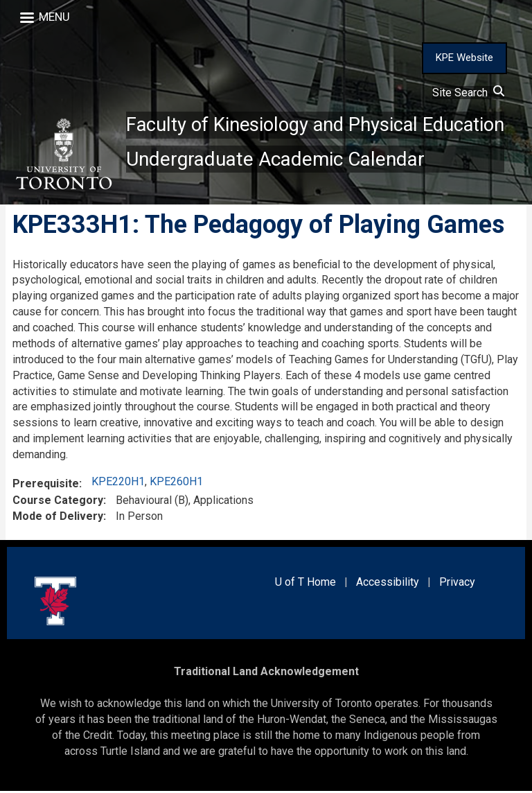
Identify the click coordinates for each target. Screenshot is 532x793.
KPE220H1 (118, 483)
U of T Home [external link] (305, 583)
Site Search (468, 93)
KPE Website (464, 58)
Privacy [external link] (457, 583)
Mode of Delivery (58, 518)
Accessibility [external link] (388, 583)
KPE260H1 (176, 483)
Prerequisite (46, 486)
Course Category (58, 502)
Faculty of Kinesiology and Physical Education (320, 125)
